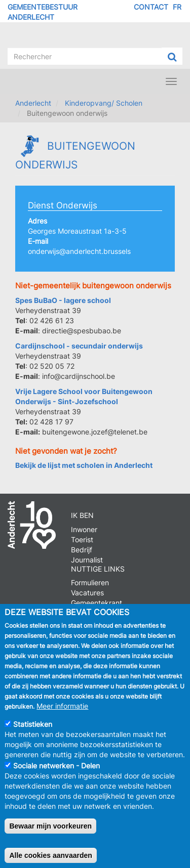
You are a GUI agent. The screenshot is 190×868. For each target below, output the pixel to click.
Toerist (82, 539)
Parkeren (86, 613)
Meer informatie (62, 716)
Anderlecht (33, 103)
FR (177, 7)
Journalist (87, 560)
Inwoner (84, 529)
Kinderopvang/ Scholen (104, 103)
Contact (151, 7)
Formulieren (90, 582)
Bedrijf (82, 550)
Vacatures (87, 593)
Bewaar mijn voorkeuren (50, 836)
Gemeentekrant (97, 603)
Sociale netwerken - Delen (56, 776)
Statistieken (33, 734)
